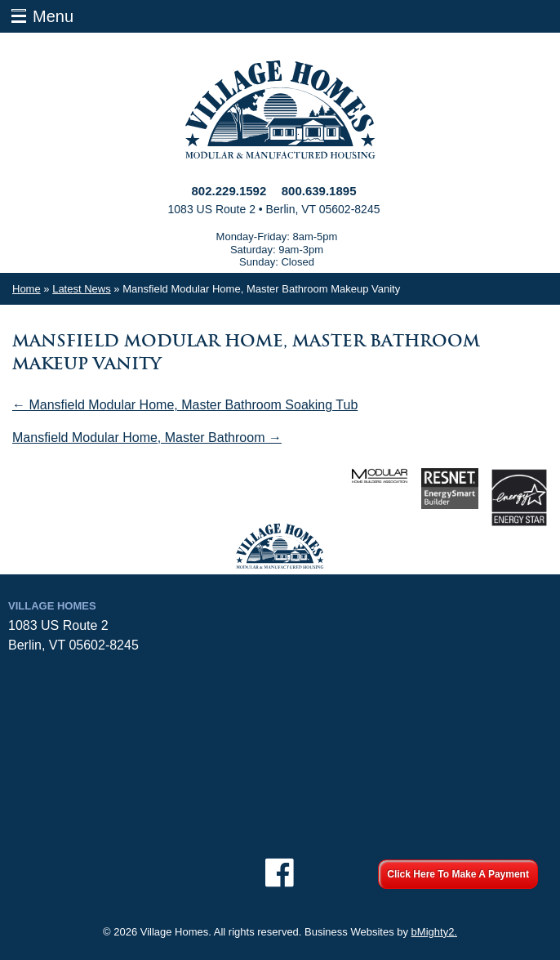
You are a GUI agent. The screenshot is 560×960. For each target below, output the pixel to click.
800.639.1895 (319, 191)
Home (27, 289)
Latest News (82, 289)
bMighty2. (434, 932)
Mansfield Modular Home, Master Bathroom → (147, 438)
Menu (53, 16)
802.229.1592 (229, 191)
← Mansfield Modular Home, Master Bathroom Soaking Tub (185, 405)
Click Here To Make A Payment (458, 874)
